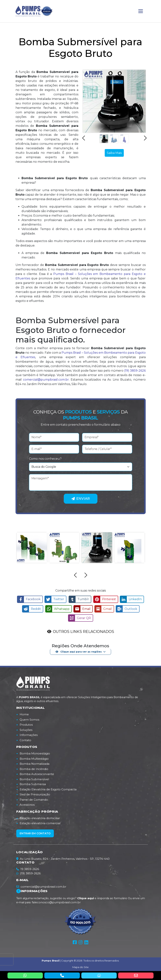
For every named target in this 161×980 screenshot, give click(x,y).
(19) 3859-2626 (135, 371)
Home (24, 713)
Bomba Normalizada (34, 763)
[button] (84, 140)
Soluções (26, 729)
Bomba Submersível (34, 778)
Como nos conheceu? (45, 459)
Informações (29, 734)
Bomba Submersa (33, 783)
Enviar (81, 499)
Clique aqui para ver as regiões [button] (79, 651)
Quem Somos (29, 719)
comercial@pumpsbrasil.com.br (41, 886)
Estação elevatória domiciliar (40, 817)
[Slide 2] (114, 139)
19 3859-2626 (30, 868)
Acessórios (27, 804)
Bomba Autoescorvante (37, 773)
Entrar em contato (35, 832)
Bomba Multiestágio (34, 758)
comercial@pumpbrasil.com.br (46, 380)
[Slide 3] (124, 139)
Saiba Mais (114, 153)
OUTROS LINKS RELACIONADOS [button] (83, 631)
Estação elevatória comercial (40, 822)
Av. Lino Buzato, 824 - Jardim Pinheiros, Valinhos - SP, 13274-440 (63, 858)
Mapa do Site (80, 966)
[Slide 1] (104, 139)
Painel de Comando (34, 799)
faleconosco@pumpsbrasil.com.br (56, 901)
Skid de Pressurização (35, 793)
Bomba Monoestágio (35, 752)
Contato (25, 739)
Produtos (26, 724)
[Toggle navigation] (141, 11)
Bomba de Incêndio (34, 768)
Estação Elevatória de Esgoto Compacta (48, 788)
